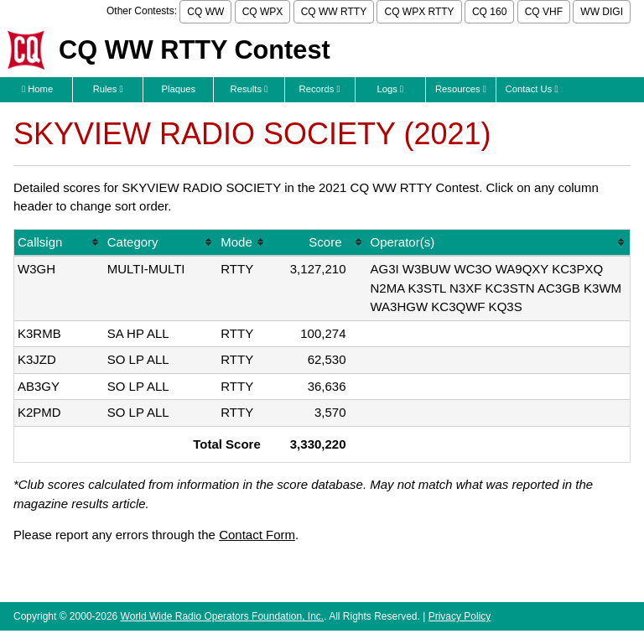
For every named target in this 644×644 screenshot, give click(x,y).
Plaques (179, 89)
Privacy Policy (460, 616)
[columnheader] (59, 244)
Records (320, 89)
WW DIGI (602, 12)
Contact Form (257, 535)
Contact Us (532, 89)
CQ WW (205, 12)
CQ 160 (489, 12)
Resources (461, 89)
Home (37, 89)
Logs (390, 89)
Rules (108, 89)
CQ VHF (544, 12)
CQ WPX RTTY (419, 12)
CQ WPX (263, 12)
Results (249, 89)
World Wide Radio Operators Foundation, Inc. (223, 616)
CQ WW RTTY (334, 12)
